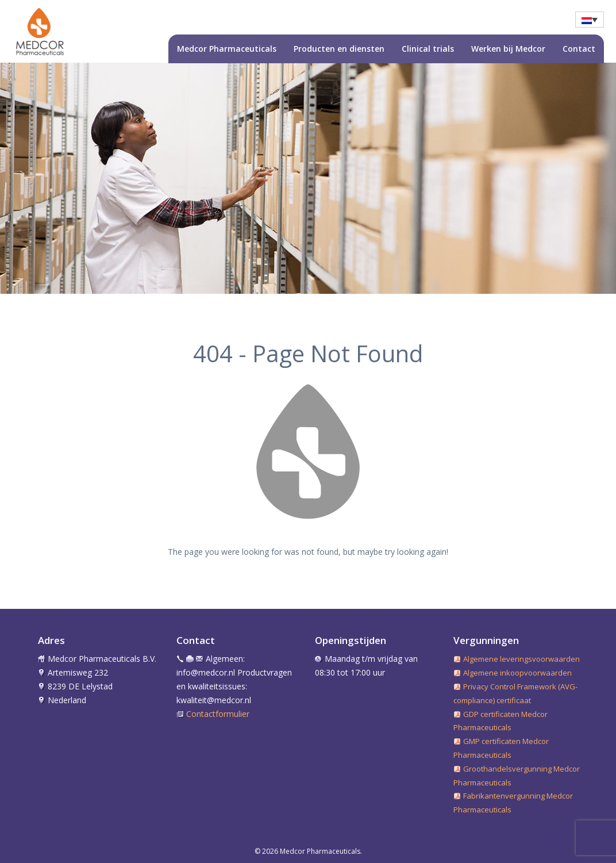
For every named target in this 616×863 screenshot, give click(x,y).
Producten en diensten (339, 49)
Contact (579, 49)
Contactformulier (218, 714)
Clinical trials (428, 49)
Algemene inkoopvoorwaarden (517, 673)
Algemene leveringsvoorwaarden (521, 659)
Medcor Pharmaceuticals (227, 49)
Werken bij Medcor (508, 49)
